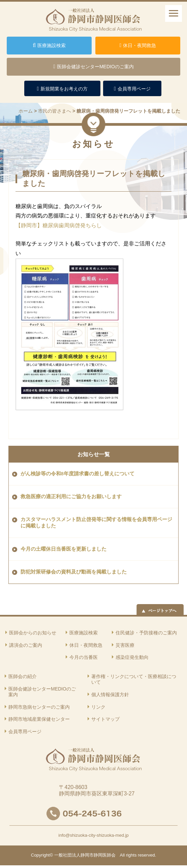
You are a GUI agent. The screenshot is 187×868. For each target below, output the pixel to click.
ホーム (26, 111)
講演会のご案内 (26, 645)
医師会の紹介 (23, 676)
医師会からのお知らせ (33, 633)
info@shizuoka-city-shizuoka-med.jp (93, 835)
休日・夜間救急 (86, 645)
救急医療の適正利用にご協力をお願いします (71, 497)
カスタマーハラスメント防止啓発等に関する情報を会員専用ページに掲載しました (96, 523)
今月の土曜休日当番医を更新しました (64, 549)
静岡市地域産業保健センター (39, 719)
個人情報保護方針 (110, 695)
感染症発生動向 (132, 657)
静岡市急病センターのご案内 (39, 707)
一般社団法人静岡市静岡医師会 (85, 855)
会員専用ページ (25, 732)
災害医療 (125, 645)
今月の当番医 (84, 657)
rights (131, 855)
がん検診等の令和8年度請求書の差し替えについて (77, 474)
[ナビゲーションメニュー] (174, 13)
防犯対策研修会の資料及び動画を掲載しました (74, 572)
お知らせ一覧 (94, 454)
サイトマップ (105, 719)
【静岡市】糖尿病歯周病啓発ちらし (61, 225)
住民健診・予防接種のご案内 (146, 633)
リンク (98, 707)
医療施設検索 (84, 633)
